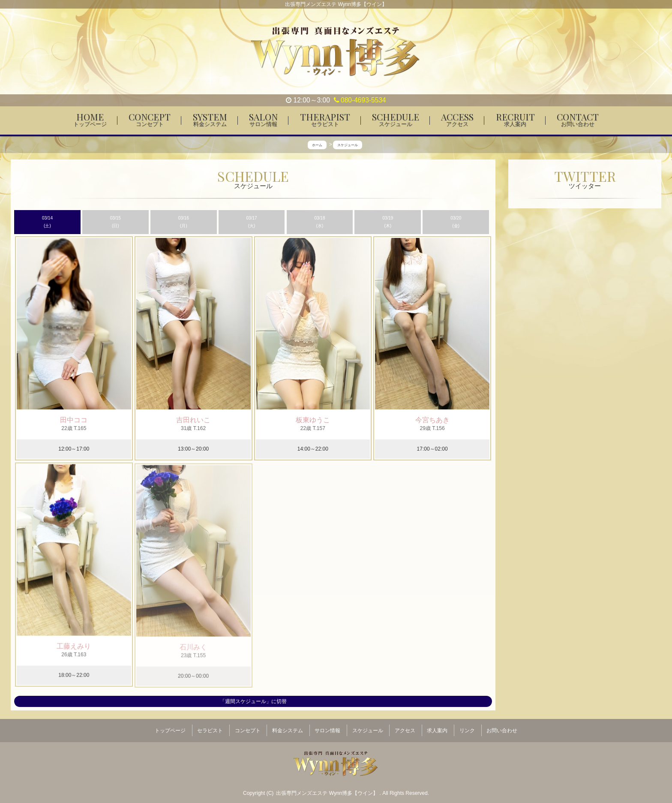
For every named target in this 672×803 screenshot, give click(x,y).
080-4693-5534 (360, 100)
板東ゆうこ (313, 420)
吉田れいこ (193, 420)
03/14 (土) (47, 222)
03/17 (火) (252, 222)
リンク (467, 727)
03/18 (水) (319, 222)
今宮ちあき (432, 420)
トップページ (170, 727)
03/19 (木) (388, 222)
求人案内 (437, 727)
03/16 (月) (184, 222)
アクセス (405, 727)
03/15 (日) (115, 222)
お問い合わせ (502, 727)
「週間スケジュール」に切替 (253, 701)
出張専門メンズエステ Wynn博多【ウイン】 (328, 786)
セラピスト (210, 727)
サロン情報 (327, 727)
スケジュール (368, 727)
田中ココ (74, 420)
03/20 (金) (456, 222)
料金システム (288, 727)
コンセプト (248, 727)
